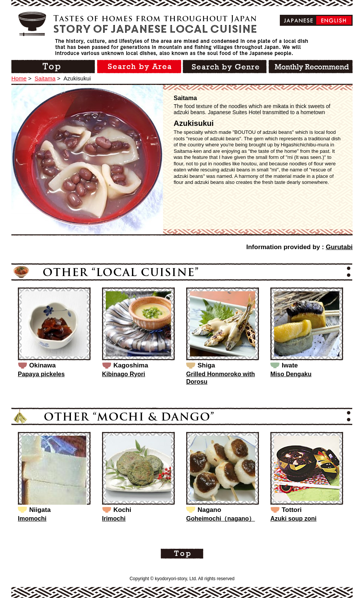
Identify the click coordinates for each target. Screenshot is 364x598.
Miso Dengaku (291, 374)
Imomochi (32, 519)
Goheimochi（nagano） (220, 519)
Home (19, 78)
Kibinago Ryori (124, 374)
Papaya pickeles (41, 374)
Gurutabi (339, 247)
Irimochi (114, 519)
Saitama (45, 78)
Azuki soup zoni (293, 519)
